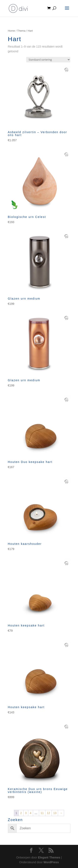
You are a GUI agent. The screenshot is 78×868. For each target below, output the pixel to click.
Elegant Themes (49, 857)
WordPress (51, 862)
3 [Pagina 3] (26, 813)
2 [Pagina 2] (21, 813)
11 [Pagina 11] (42, 813)
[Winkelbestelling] (48, 60)
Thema (21, 31)
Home (11, 31)
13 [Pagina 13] (55, 813)
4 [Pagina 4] (31, 813)
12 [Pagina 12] (48, 813)
